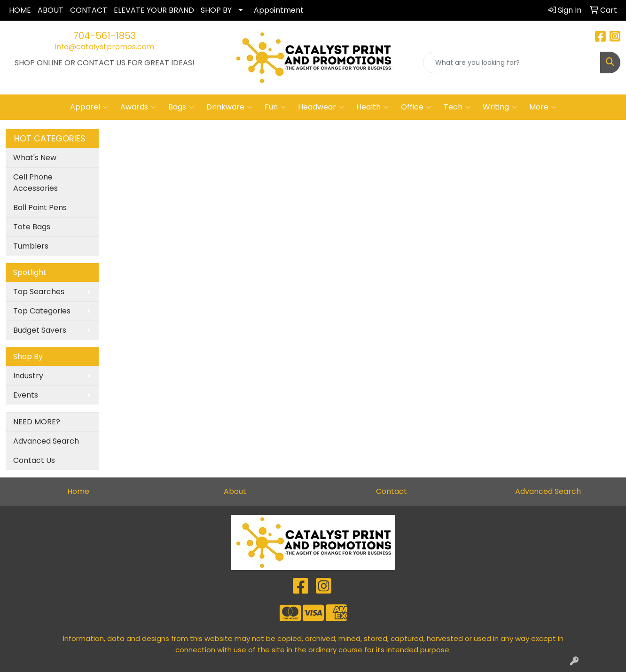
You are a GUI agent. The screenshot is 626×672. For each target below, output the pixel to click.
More (543, 107)
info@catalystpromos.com (105, 47)
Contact (391, 491)
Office (416, 107)
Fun (275, 107)
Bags (181, 107)
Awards (138, 107)
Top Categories (42, 311)
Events (26, 395)
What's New (35, 158)
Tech (457, 107)
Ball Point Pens (40, 207)
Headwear (321, 107)
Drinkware (229, 107)
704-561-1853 (105, 36)
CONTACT (89, 10)
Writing (500, 107)
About (235, 491)
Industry (28, 376)
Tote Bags (32, 227)
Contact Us (34, 460)
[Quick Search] (512, 63)
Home (78, 491)
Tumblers (31, 246)
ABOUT (51, 10)
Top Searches (39, 292)
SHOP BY (216, 10)
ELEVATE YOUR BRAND (154, 10)
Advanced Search (46, 441)
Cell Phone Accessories (35, 183)
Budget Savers (40, 330)
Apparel (89, 107)
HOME (20, 10)
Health (372, 107)
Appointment (279, 10)
